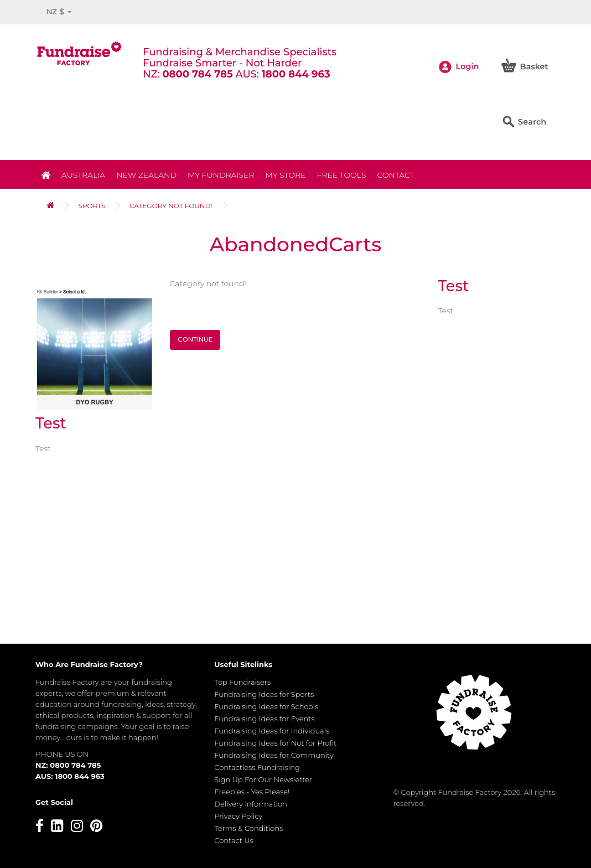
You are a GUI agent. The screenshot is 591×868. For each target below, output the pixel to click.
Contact (395, 175)
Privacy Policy (238, 816)
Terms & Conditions (248, 828)
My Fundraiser (221, 175)
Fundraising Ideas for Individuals (272, 731)
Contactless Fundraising (257, 767)
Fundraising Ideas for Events (264, 719)
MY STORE (286, 175)
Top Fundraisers (242, 682)
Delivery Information (251, 804)
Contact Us (234, 840)
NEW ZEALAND (146, 175)
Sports (92, 206)
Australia (83, 175)
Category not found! (171, 206)
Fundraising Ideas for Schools (266, 706)
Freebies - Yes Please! (252, 792)
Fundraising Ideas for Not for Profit (275, 743)
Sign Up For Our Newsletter (263, 779)
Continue (195, 339)
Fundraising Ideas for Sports (264, 694)
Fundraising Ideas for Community (274, 755)
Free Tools (341, 175)
